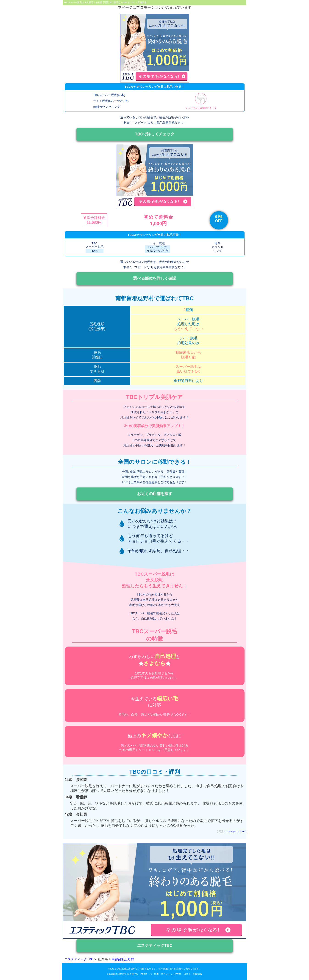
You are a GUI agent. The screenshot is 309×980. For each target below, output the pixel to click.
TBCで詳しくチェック (154, 134)
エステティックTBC (236, 831)
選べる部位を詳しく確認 (155, 278)
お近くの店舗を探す (154, 494)
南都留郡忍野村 (123, 959)
